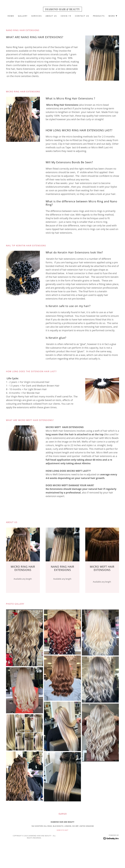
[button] (113, 16)
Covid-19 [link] (66, 16)
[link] (62, 10)
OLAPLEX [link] (63, 814)
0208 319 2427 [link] (63, 830)
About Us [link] (51, 16)
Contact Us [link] (82, 16)
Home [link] (11, 16)
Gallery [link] (23, 16)
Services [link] (37, 16)
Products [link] (99, 16)
